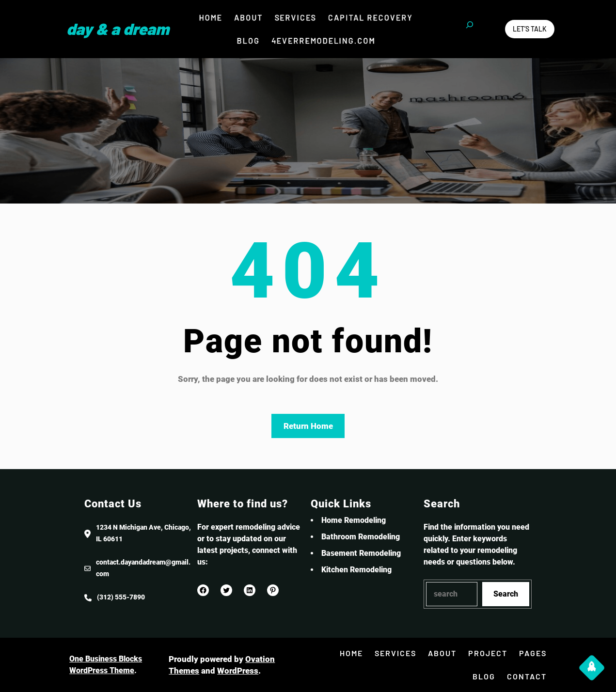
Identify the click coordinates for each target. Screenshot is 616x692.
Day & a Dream (118, 29)
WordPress (238, 671)
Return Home (308, 426)
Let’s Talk (530, 29)
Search (506, 594)
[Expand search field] (470, 29)
